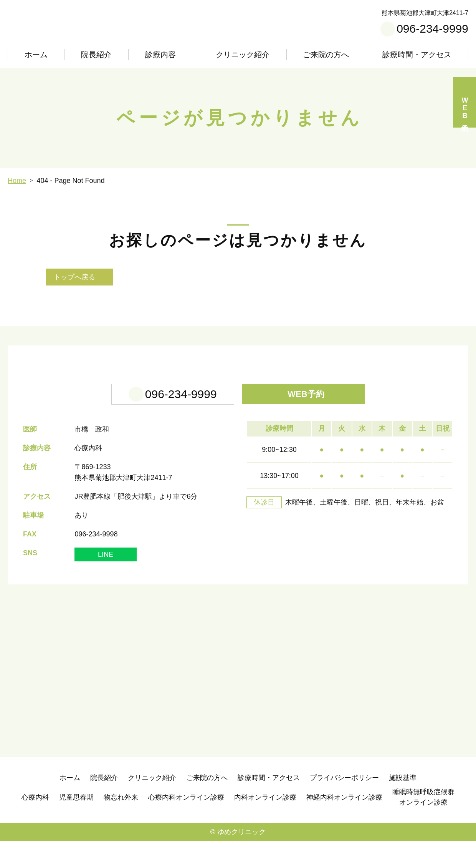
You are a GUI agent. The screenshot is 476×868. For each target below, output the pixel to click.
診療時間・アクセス (417, 55)
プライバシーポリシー (344, 805)
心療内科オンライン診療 (186, 824)
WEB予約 (308, 421)
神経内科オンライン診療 (344, 824)
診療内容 (159, 55)
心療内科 (35, 824)
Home (17, 181)
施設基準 (403, 805)
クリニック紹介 (244, 55)
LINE (106, 581)
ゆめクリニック (241, 859)
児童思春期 (76, 824)
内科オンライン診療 (265, 824)
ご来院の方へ (327, 55)
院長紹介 (95, 55)
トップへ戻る (74, 277)
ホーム (36, 55)
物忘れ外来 (121, 824)
